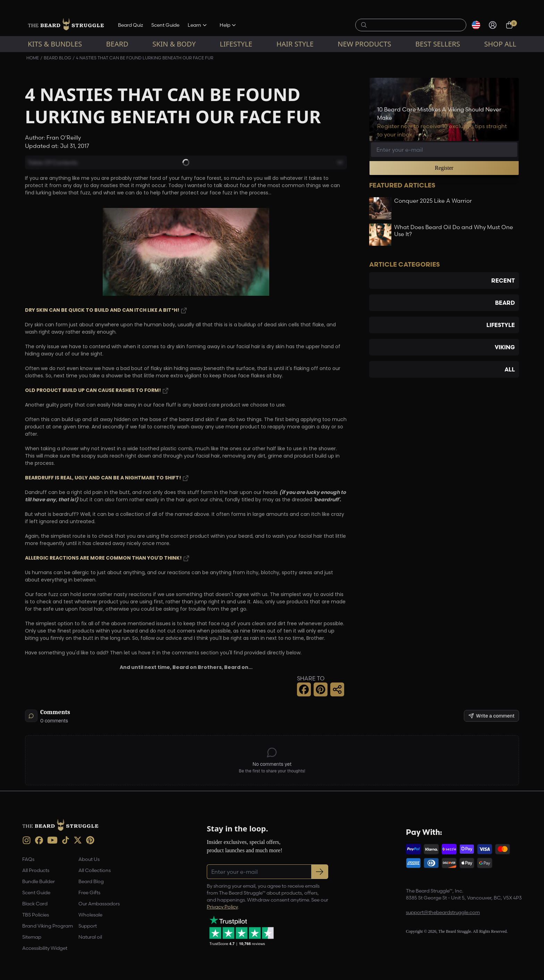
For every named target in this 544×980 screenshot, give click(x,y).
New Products (364, 44)
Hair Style (295, 44)
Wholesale (90, 915)
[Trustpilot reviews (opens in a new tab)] (241, 931)
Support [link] (88, 926)
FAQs (28, 859)
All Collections (95, 870)
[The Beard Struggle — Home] (66, 25)
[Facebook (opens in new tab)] (39, 840)
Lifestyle (236, 44)
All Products (36, 870)
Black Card (35, 904)
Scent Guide (165, 25)
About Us (89, 859)
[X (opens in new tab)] (78, 840)
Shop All (500, 44)
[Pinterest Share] (321, 689)
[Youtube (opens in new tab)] (52, 840)
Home (33, 58)
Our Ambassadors (99, 904)
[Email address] (444, 150)
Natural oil (90, 937)
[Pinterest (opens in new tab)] (90, 840)
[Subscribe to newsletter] (320, 872)
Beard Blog (57, 58)
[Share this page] (337, 689)
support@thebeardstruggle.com (443, 912)
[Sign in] (493, 25)
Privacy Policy (222, 907)
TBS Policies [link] (36, 915)
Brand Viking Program (48, 926)
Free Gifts (89, 893)
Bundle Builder (39, 881)
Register (444, 168)
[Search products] (415, 25)
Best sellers (438, 44)
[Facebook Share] (304, 689)
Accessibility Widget (45, 948)
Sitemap (32, 937)
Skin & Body (174, 44)
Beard (117, 44)
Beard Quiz (130, 25)
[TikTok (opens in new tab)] (66, 840)
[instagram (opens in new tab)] (27, 840)
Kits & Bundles (55, 44)
